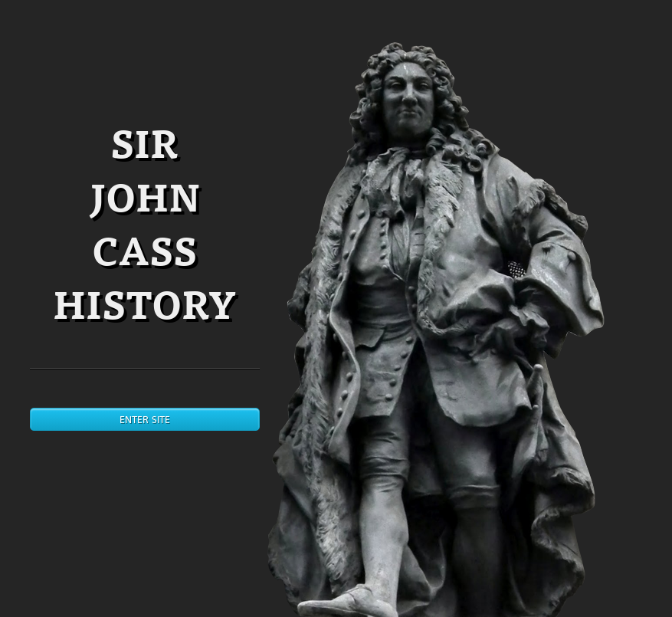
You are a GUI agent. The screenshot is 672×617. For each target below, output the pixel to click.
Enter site (145, 420)
